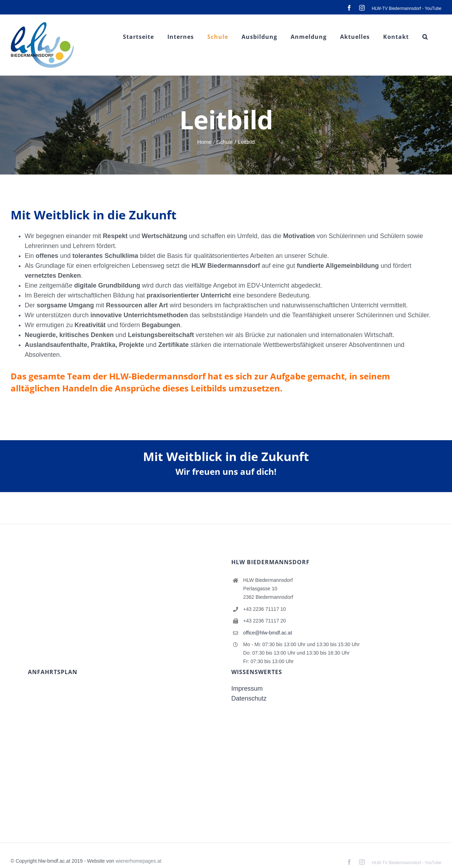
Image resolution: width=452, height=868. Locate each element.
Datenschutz (249, 698)
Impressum (247, 689)
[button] (425, 37)
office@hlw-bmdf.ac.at (268, 633)
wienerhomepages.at (138, 861)
